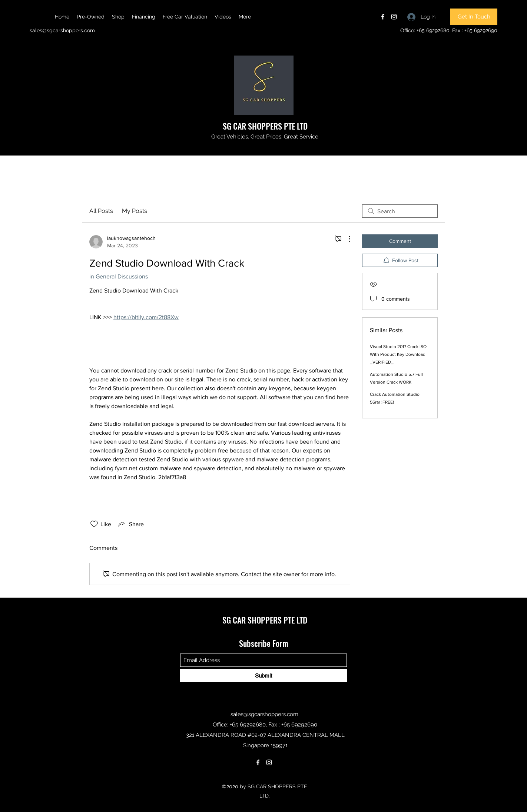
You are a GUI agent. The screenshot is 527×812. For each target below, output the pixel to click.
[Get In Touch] (474, 17)
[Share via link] (130, 524)
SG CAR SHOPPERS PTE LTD (265, 126)
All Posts (101, 211)
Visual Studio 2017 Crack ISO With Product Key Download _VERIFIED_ (398, 354)
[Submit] (263, 676)
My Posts (135, 211)
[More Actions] (346, 239)
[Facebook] (383, 17)
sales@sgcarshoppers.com (62, 30)
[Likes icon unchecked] (94, 524)
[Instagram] (394, 17)
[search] (400, 211)
